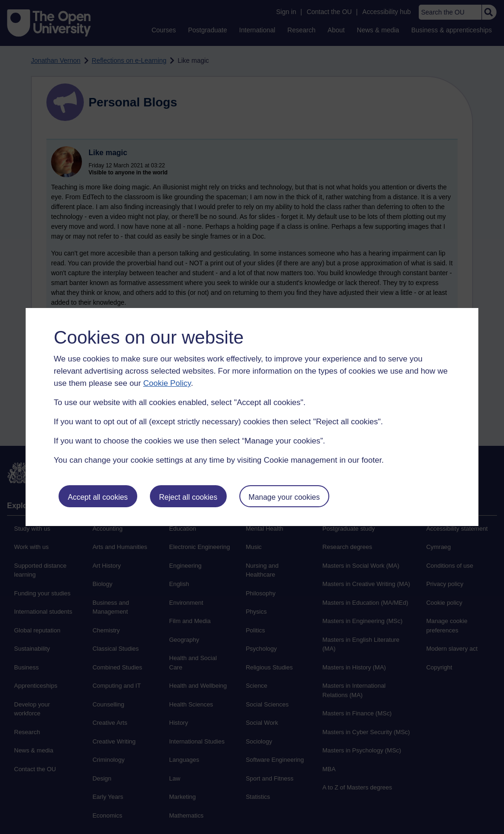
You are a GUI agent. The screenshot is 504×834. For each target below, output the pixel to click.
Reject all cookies (188, 497)
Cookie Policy (167, 383)
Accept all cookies (98, 497)
